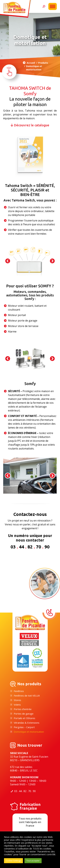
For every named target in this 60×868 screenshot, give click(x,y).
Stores (17, 700)
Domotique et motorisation (29, 732)
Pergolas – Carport (24, 727)
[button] (8, 261)
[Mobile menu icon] (53, 6)
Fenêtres (19, 691)
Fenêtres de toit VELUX (27, 696)
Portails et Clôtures (24, 718)
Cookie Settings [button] (13, 861)
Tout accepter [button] (33, 861)
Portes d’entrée (23, 709)
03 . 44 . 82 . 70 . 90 (25, 791)
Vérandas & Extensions (27, 723)
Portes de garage (24, 714)
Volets (17, 705)
